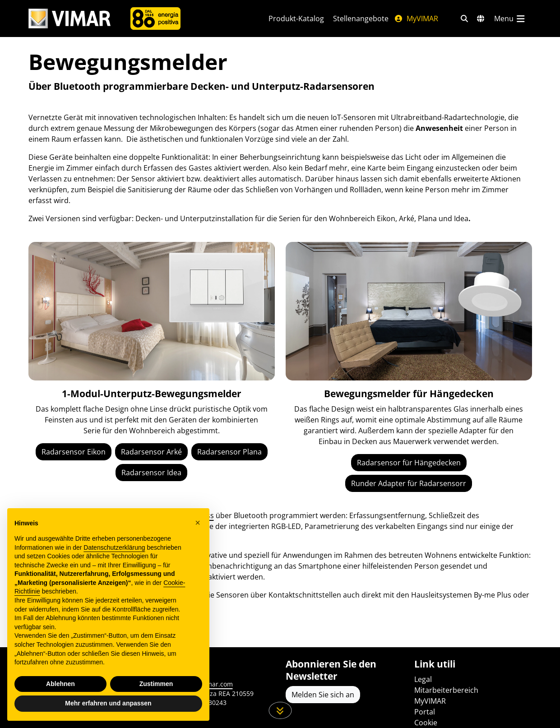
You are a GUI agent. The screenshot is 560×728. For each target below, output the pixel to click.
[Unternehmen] (155, 19)
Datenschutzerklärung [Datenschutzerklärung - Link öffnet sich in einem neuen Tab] (114, 547)
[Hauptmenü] (510, 19)
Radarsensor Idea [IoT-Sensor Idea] (151, 473)
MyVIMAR (416, 19)
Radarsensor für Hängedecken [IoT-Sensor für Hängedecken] (409, 463)
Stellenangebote (361, 19)
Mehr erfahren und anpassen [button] (108, 703)
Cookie (426, 723)
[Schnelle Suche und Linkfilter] (464, 19)
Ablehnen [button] (60, 684)
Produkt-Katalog (296, 19)
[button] (198, 523)
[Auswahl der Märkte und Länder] (481, 19)
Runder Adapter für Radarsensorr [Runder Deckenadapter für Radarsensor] (409, 483)
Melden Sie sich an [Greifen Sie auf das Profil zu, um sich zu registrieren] (323, 695)
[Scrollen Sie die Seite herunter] (280, 710)
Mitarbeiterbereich (446, 690)
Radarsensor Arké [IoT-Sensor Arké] (151, 452)
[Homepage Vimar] (69, 19)
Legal (423, 679)
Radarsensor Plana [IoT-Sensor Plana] (229, 452)
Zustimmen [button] (156, 684)
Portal (425, 712)
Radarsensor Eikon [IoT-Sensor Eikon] (74, 452)
